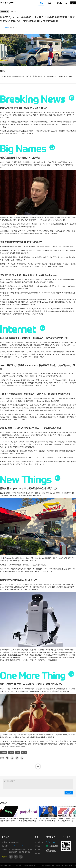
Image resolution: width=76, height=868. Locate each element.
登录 (73, 3)
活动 (50, 3)
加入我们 (38, 850)
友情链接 (38, 853)
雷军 (18, 752)
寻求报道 (38, 846)
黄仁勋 (24, 752)
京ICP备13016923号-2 (7, 865)
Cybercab (4, 752)
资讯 (41, 3)
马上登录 (69, 793)
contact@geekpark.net (16, 846)
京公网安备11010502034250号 (25, 865)
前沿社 (59, 3)
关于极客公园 (39, 842)
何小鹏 (11, 752)
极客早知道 (4, 11)
